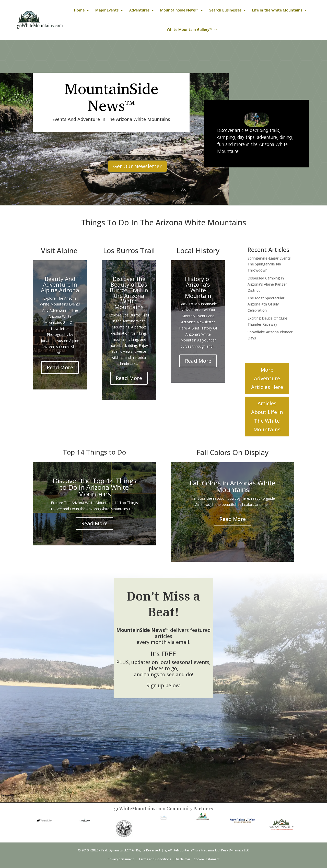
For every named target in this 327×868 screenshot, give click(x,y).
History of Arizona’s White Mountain (198, 287)
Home (79, 10)
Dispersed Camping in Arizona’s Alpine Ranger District (267, 284)
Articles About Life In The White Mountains (267, 416)
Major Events (107, 10)
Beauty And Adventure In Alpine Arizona (60, 284)
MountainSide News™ (179, 10)
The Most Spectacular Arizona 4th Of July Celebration (266, 304)
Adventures (139, 10)
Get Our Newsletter (137, 166)
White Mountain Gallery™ (190, 29)
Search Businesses (225, 10)
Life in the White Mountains (277, 10)
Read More (60, 367)
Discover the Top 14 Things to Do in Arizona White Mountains (95, 487)
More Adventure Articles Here (267, 378)
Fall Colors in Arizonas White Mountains (232, 486)
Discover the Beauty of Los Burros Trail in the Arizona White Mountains (129, 293)
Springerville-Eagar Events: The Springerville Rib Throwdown (270, 264)
